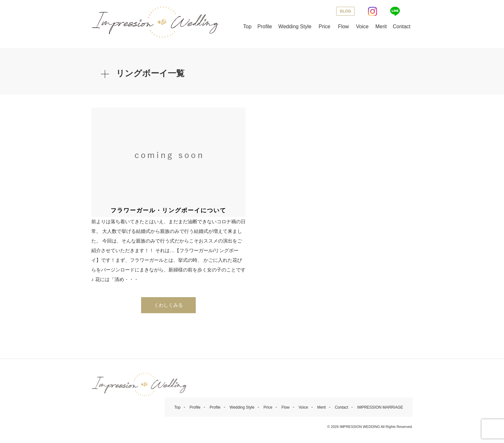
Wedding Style (295, 27)
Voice (362, 27)
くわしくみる (168, 305)
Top (248, 27)
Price (324, 27)
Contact (402, 27)
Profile (265, 27)
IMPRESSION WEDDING (360, 427)
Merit (381, 27)
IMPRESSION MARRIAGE (380, 407)
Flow (344, 27)
